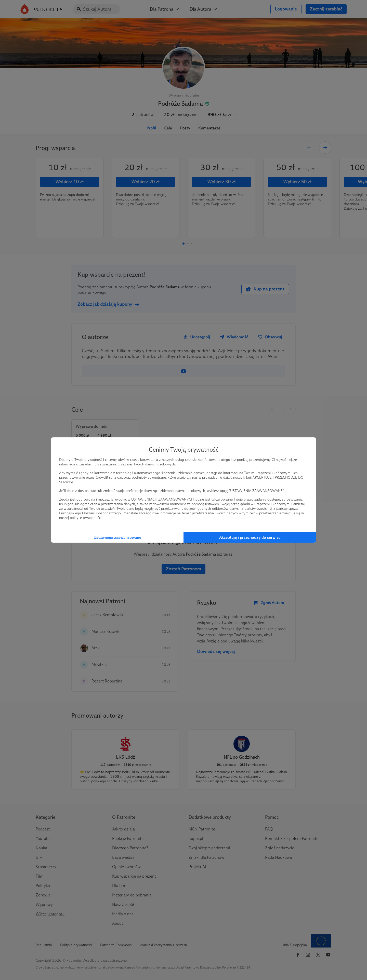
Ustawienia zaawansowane (117, 537)
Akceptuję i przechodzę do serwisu (250, 537)
